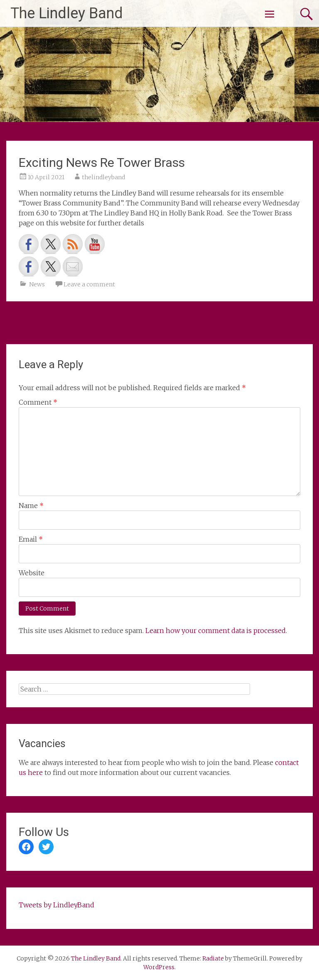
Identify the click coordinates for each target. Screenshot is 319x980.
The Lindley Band (67, 13)
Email (31, 539)
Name (31, 506)
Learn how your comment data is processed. (216, 631)
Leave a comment (89, 284)
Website (32, 573)
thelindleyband (103, 177)
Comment (38, 402)
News (37, 284)
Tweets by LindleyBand (56, 905)
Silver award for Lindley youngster (66, 323)
